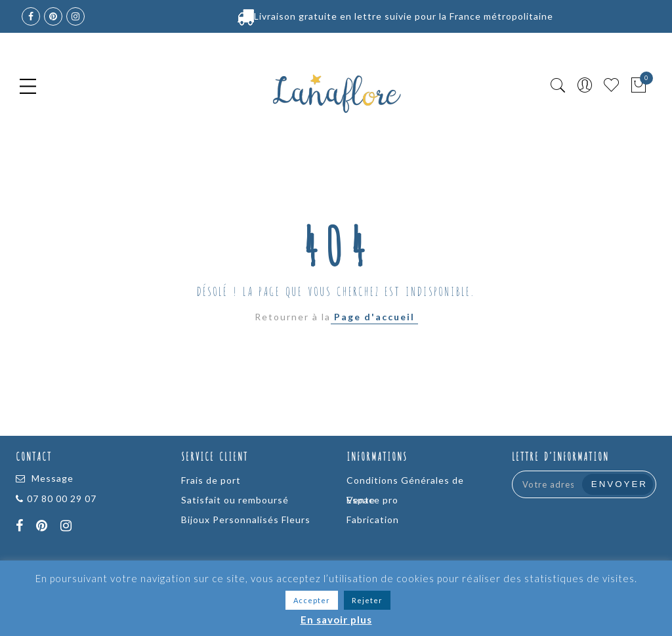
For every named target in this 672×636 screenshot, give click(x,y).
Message (52, 478)
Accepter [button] (312, 600)
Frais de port (211, 480)
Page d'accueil (374, 317)
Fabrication (373, 519)
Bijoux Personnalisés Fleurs (246, 519)
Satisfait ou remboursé (235, 500)
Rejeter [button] (367, 600)
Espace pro (372, 500)
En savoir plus (336, 620)
